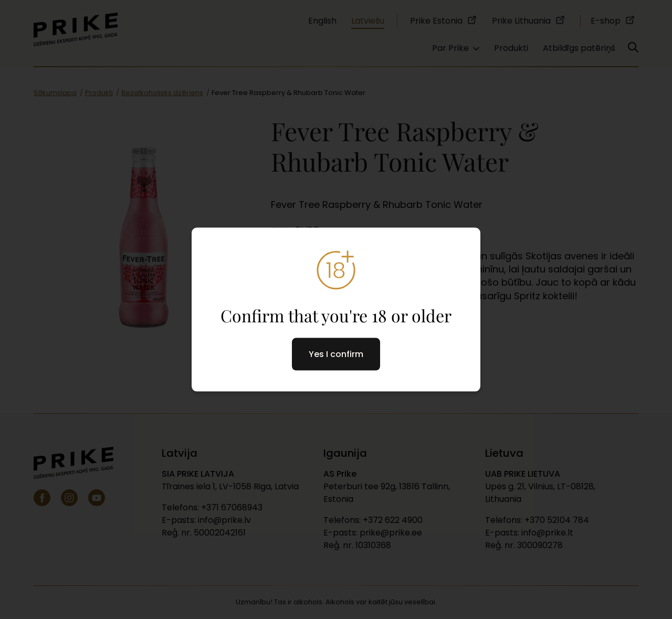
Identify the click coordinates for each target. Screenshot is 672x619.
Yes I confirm (336, 354)
